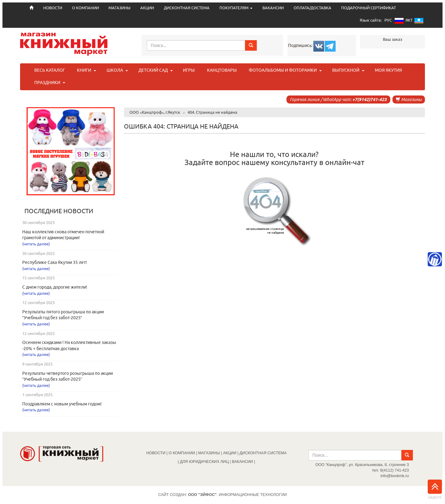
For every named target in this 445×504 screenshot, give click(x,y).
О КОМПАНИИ (85, 8)
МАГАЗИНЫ (119, 8)
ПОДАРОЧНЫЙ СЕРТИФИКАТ (369, 8)
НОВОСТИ (156, 453)
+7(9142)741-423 (369, 100)
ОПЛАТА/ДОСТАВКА (312, 8)
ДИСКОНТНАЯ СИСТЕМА (187, 8)
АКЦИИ (147, 8)
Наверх (435, 489)
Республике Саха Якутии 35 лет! (55, 262)
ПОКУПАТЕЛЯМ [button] (236, 8)
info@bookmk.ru (395, 476)
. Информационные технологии (237, 495)
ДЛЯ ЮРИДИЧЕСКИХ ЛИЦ (204, 462)
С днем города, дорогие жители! (55, 287)
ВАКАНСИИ (273, 8)
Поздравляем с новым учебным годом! (62, 404)
